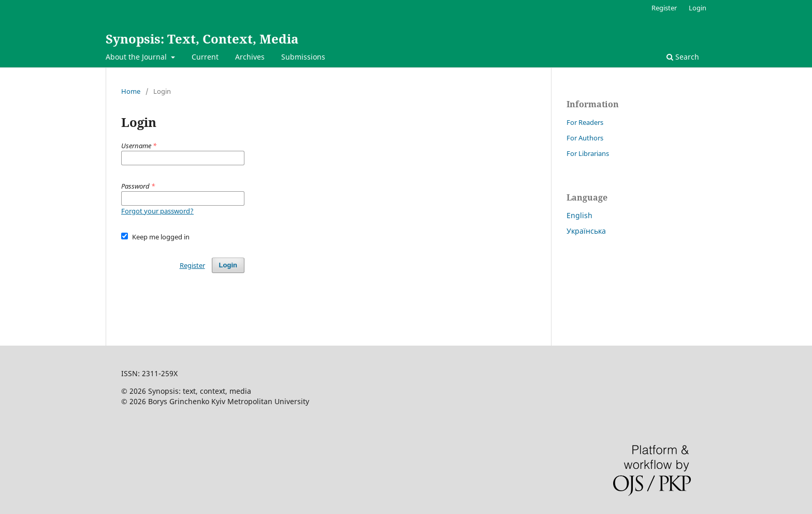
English (579, 215)
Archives (250, 57)
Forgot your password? (157, 211)
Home (131, 91)
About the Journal (137, 57)
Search (683, 57)
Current (205, 57)
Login (698, 8)
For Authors (585, 138)
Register (664, 8)
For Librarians (588, 153)
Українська (586, 231)
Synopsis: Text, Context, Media (202, 39)
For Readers (585, 122)
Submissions (303, 57)
